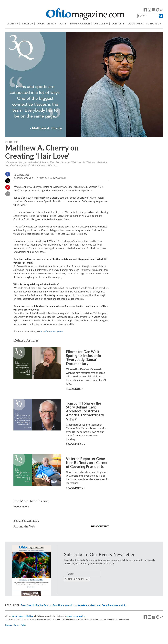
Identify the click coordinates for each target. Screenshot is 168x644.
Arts (63, 24)
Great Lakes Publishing (23, 616)
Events (12, 24)
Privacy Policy (20, 625)
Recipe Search (44, 605)
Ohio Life (101, 24)
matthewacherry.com (52, 331)
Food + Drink (46, 24)
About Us (135, 24)
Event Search (27, 605)
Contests (118, 24)
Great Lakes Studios (76, 616)
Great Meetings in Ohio (114, 605)
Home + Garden (80, 24)
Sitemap (9, 625)
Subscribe (154, 24)
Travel (27, 24)
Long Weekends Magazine (86, 605)
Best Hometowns (62, 605)
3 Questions (21, 507)
